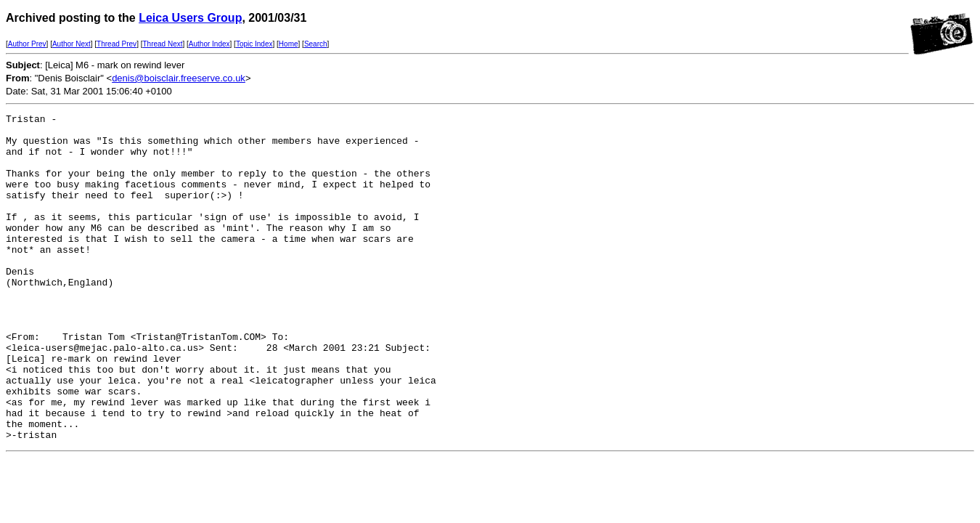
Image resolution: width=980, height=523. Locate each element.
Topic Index (254, 44)
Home (289, 44)
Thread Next (162, 44)
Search (316, 44)
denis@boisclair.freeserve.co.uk (179, 78)
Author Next (72, 44)
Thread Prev (117, 44)
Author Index (209, 44)
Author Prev (27, 44)
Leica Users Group (190, 18)
